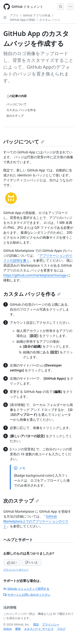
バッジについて (24, 142)
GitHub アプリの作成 (37, 15)
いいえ (31, 562)
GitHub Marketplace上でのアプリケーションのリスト (36, 521)
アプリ (14, 15)
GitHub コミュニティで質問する (26, 589)
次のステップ (21, 501)
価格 (18, 629)
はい (12, 562)
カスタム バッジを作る (32, 294)
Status (7, 629)
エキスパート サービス (39, 629)
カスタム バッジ (50, 20)
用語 (36, 624)
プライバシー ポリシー (16, 570)
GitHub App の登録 (22, 20)
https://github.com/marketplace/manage (35, 275)
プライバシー (51, 624)
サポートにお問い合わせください (27, 595)
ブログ (61, 629)
